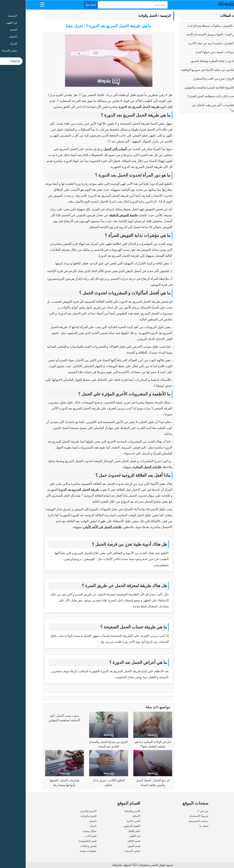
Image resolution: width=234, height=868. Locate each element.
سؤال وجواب (64, 831)
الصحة (67, 821)
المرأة (67, 826)
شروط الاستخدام (173, 816)
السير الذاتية (108, 821)
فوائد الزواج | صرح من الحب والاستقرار (192, 79)
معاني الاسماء (107, 851)
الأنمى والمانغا (107, 811)
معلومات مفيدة (62, 851)
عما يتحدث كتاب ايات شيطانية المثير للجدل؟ (189, 96)
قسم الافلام (108, 841)
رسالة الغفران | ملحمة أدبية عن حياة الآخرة (189, 43)
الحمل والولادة (122, 16)
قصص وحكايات (63, 846)
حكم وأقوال (108, 831)
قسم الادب (65, 836)
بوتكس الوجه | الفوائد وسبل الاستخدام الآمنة (188, 34)
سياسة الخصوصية (173, 821)
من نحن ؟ (177, 811)
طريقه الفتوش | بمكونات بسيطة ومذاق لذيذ (189, 26)
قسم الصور (108, 846)
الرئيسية (140, 16)
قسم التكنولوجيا (62, 841)
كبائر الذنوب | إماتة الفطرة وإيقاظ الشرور (190, 61)
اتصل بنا (178, 826)
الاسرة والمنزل (62, 811)
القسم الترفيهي (106, 826)
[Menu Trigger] (17, 4)
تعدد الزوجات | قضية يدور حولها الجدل (192, 52)
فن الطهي (109, 836)
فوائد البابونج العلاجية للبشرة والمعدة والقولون (187, 88)
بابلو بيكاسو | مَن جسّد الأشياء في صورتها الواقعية (186, 70)
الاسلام (111, 816)
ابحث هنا (65, 5)
